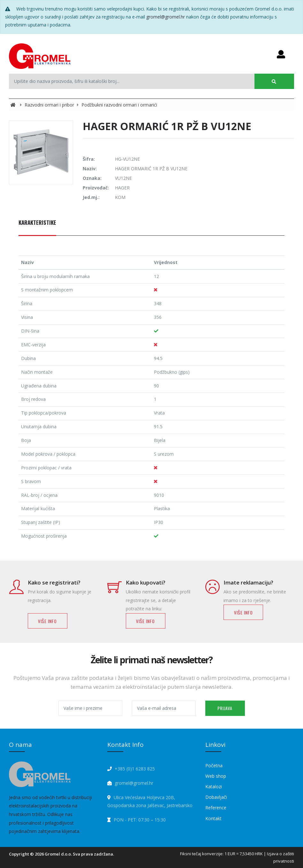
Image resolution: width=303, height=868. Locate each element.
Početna (214, 765)
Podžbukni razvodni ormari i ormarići (119, 105)
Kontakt (213, 818)
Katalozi (214, 787)
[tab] (37, 226)
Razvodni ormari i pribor (50, 105)
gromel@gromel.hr (166, 17)
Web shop (216, 776)
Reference (216, 808)
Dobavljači (216, 797)
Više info (47, 621)
